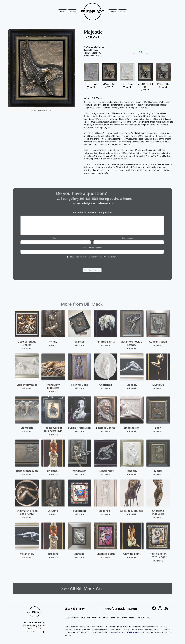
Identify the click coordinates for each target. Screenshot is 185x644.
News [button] (123, 12)
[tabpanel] (129, 120)
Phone (117, 237)
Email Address (92, 243)
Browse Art (85, 618)
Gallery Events (108, 618)
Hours (149, 618)
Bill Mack (94, 37)
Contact (141, 618)
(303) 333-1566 (75, 608)
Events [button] (113, 12)
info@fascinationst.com (96, 213)
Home (68, 618)
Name (68, 237)
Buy (141, 51)
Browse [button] (73, 12)
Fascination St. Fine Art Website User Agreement (127, 632)
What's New (122, 618)
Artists (75, 618)
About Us (96, 618)
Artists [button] (63, 12)
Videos (132, 618)
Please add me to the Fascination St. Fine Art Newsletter (93, 249)
